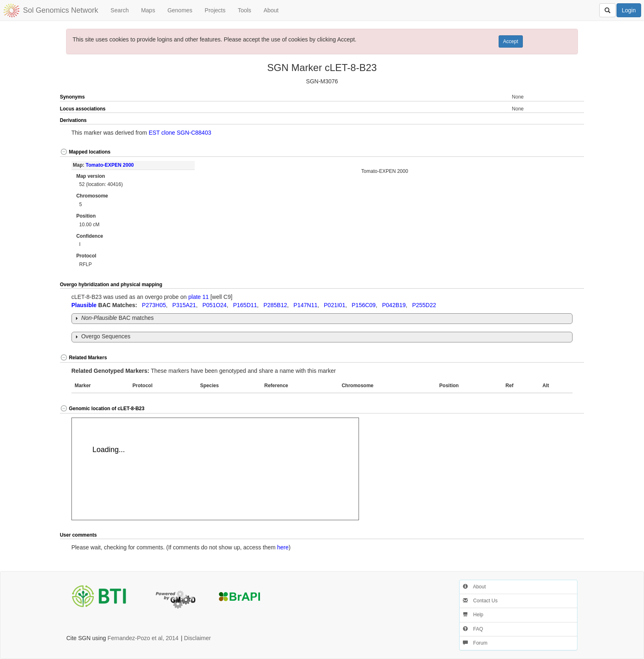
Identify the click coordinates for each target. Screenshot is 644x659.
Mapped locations (85, 152)
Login (629, 10)
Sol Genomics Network (61, 10)
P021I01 (335, 305)
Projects (215, 10)
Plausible (84, 305)
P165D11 (245, 305)
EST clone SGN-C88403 (180, 133)
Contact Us (480, 601)
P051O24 (215, 305)
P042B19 (394, 305)
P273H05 (154, 305)
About (271, 10)
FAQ (473, 629)
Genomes (180, 10)
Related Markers (84, 358)
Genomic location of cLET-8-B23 (102, 409)
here (283, 547)
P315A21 (184, 305)
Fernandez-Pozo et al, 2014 (143, 638)
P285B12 (275, 305)
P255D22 (424, 305)
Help (473, 615)
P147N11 (306, 305)
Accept (511, 41)
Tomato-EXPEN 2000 (110, 165)
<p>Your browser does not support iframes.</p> (215, 469)
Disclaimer (197, 638)
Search (120, 10)
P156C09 (363, 305)
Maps (148, 10)
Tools (245, 10)
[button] (558, 121)
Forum (475, 643)
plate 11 (199, 297)
